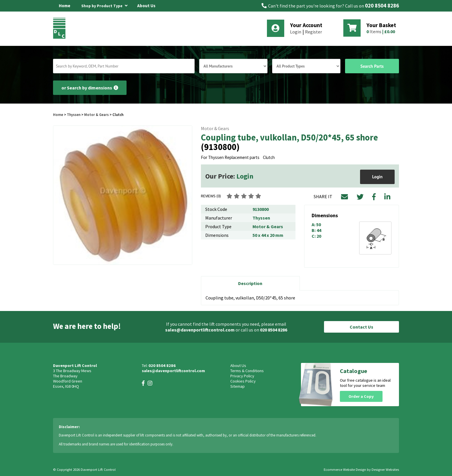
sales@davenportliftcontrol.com (200, 330)
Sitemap (238, 386)
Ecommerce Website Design (345, 470)
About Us (146, 6)
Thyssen (74, 115)
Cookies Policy (243, 381)
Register (313, 32)
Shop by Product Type (104, 5)
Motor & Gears (96, 115)
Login (296, 32)
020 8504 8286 (382, 6)
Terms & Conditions (247, 371)
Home (65, 6)
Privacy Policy (242, 376)
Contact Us (361, 327)
